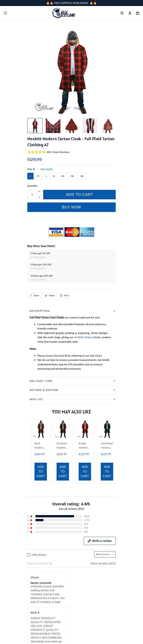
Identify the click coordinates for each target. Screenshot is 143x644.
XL (54, 176)
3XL (72, 176)
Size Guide (47, 169)
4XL (82, 176)
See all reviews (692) (72, 416)
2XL (63, 176)
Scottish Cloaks (83, 337)
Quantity (32, 186)
